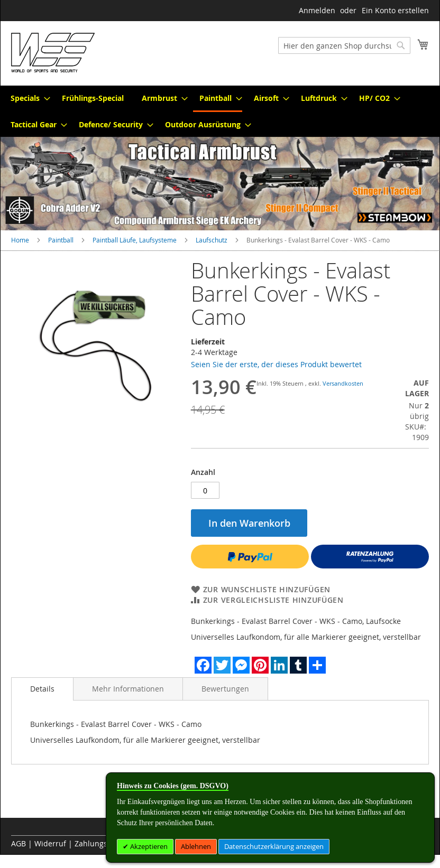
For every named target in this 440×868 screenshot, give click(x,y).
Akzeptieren (148, 846)
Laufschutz (212, 240)
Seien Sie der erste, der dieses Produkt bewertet (276, 364)
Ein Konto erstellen (395, 10)
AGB (19, 843)
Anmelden (317, 10)
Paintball (61, 240)
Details (42, 689)
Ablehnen (196, 846)
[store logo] (53, 53)
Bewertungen (225, 689)
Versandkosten (343, 383)
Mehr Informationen (128, 689)
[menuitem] (27, 98)
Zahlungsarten (100, 843)
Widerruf (50, 843)
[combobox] (344, 45)
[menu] (220, 111)
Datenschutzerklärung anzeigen (274, 846)
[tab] (42, 689)
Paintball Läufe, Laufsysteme (135, 240)
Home (20, 240)
